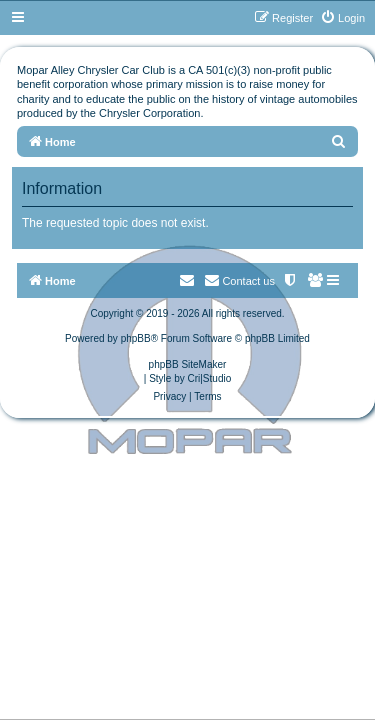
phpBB (136, 338)
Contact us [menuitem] (239, 280)
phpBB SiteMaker (188, 364)
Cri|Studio (210, 378)
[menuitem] (342, 18)
